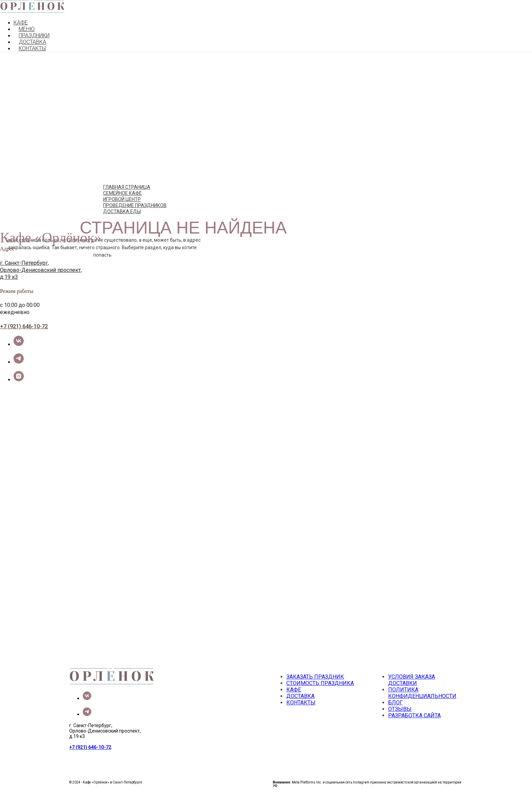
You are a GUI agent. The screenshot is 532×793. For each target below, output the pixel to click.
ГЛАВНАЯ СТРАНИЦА (127, 187)
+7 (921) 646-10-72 (24, 326)
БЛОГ (395, 703)
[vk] (19, 344)
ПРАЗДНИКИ (34, 35)
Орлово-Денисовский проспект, (41, 270)
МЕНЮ (27, 29)
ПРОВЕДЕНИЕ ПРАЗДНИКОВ (135, 205)
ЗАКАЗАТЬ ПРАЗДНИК (315, 677)
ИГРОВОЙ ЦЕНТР (122, 199)
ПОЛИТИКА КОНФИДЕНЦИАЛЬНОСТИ (422, 693)
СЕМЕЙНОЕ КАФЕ (122, 193)
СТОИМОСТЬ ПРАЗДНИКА (320, 683)
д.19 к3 (9, 277)
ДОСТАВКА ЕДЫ (122, 211)
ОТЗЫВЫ (400, 709)
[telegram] (19, 362)
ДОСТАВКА (32, 42)
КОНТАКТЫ (32, 48)
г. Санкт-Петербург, (24, 263)
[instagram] (19, 379)
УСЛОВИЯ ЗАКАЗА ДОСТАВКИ (412, 680)
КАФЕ (21, 23)
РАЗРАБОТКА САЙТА (414, 715)
